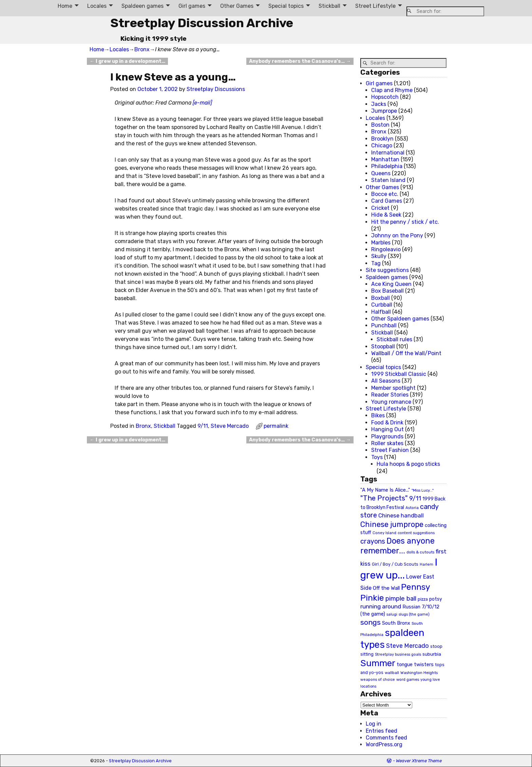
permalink (276, 426)
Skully (379, 256)
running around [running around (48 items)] (381, 606)
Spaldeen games (142, 6)
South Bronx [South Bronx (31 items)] (396, 623)
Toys (377, 457)
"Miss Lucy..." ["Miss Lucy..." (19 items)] (423, 490)
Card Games (387, 201)
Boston (380, 125)
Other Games (237, 6)
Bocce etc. (385, 194)
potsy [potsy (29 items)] (436, 599)
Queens (381, 173)
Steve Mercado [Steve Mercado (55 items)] (407, 646)
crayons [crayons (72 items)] (373, 541)
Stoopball (383, 346)
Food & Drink (387, 423)
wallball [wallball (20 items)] (392, 673)
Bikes (378, 415)
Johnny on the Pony (397, 235)
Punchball (384, 325)
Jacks (379, 104)
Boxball (381, 298)
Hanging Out (387, 429)
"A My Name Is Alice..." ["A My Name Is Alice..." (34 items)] (385, 490)
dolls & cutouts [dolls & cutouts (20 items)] (420, 552)
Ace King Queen (391, 284)
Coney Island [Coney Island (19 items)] (384, 533)
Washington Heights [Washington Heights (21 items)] (419, 673)
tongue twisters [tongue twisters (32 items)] (415, 664)
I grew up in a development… (127, 61)
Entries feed (382, 731)
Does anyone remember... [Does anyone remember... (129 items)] (397, 546)
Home (65, 6)
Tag (376, 263)
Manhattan (385, 159)
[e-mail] (202, 103)
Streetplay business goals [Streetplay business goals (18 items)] (398, 654)
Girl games (192, 6)
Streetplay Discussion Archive (202, 23)
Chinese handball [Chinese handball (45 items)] (401, 515)
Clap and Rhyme (392, 90)
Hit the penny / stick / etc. (405, 222)
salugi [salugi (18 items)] (392, 614)
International (388, 153)
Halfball (381, 312)
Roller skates (387, 443)
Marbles (381, 243)
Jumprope (384, 111)
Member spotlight (393, 388)
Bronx (142, 49)
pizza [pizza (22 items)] (423, 599)
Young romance (391, 402)
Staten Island (388, 180)
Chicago (382, 145)
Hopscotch (385, 97)
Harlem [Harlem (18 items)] (426, 564)
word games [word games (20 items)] (408, 679)
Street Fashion (390, 450)
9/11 (203, 426)
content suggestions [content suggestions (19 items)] (416, 533)
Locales (97, 6)
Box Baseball (387, 291)
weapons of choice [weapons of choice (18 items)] (378, 680)
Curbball (382, 305)
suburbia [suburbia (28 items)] (432, 654)
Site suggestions (387, 270)
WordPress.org (384, 744)
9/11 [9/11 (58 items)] (415, 498)
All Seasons (386, 381)
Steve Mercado (230, 426)
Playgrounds (387, 436)
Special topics (286, 6)
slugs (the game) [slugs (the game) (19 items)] (414, 614)
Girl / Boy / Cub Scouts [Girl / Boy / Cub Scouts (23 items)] (395, 564)
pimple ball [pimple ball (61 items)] (401, 599)
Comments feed (386, 738)
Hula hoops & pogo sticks (408, 464)
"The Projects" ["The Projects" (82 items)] (384, 498)
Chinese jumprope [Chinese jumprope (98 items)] (392, 524)
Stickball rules (394, 339)
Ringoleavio (386, 249)
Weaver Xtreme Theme (419, 761)
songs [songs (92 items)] (370, 622)
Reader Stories (390, 395)
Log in (374, 724)
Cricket (380, 208)
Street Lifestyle (375, 6)
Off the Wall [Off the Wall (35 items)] (386, 588)
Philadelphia (387, 166)
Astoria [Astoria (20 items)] (412, 508)
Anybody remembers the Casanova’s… (300, 61)
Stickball (329, 6)
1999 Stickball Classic (399, 374)
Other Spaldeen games (400, 319)
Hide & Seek (386, 215)
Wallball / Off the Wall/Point (406, 353)
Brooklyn (382, 139)
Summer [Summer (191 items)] (378, 663)
